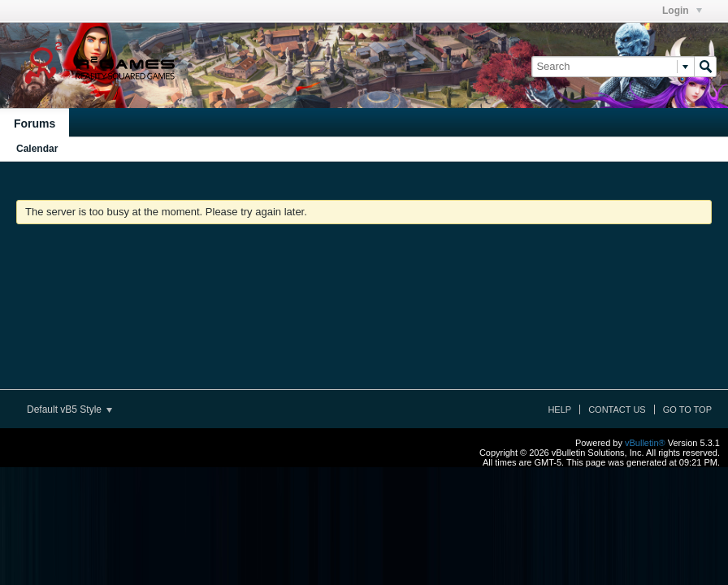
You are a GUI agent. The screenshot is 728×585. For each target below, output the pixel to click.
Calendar (37, 149)
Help (559, 409)
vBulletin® (645, 443)
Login (682, 11)
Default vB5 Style (69, 409)
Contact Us (617, 409)
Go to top (687, 409)
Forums (35, 123)
